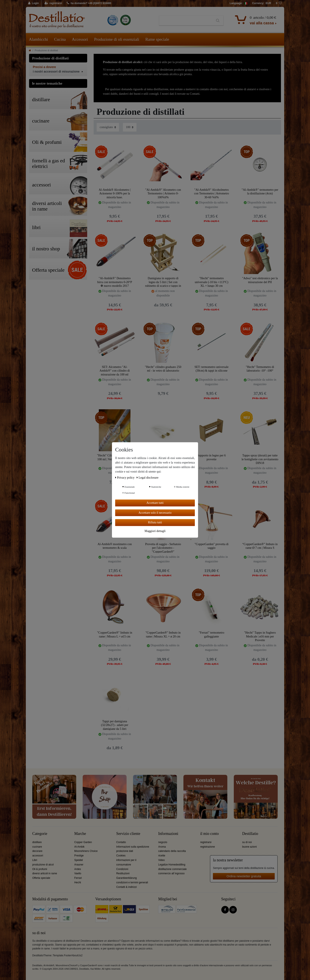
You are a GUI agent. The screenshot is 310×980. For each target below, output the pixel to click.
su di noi (247, 842)
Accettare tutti (155, 503)
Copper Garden (83, 842)
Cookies (121, 856)
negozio (163, 842)
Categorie (40, 834)
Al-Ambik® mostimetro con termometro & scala (115, 546)
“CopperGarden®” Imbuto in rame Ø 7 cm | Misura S (260, 546)
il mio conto (209, 834)
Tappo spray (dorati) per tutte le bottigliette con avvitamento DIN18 (260, 459)
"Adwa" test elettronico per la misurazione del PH (260, 280)
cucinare (37, 847)
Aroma (162, 847)
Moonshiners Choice (86, 851)
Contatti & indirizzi (126, 887)
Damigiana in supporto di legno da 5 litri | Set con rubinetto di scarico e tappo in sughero (163, 282)
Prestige (79, 856)
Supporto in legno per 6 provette (211, 457)
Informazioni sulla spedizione (133, 847)
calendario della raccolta (172, 851)
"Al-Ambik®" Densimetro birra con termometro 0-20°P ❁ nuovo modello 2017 (115, 282)
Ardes (78, 869)
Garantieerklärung (126, 878)
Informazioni (168, 834)
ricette (162, 856)
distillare (37, 842)
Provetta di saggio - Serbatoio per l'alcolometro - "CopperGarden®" (163, 548)
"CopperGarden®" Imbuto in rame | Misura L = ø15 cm (115, 635)
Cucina (60, 39)
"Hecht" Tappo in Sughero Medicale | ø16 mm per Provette (260, 636)
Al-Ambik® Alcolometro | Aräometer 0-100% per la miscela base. (115, 193)
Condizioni (122, 869)
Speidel (79, 860)
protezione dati (125, 851)
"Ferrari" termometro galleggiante (211, 635)
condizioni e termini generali (132, 882)
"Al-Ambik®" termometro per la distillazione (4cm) (260, 192)
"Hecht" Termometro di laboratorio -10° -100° (260, 369)
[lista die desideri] (279, 3)
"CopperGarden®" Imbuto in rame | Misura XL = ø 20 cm (163, 635)
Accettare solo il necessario (155, 513)
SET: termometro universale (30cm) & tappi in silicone (212, 369)
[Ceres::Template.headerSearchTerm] (186, 21)
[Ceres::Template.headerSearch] (218, 21)
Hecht (78, 882)
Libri (35, 860)
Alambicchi (38, 39)
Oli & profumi (40, 869)
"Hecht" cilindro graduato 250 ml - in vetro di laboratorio (163, 369)
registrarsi (206, 842)
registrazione (208, 847)
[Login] (34, 3)
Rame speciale (157, 39)
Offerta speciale (41, 878)
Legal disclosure (148, 478)
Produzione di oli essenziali (117, 39)
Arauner (79, 865)
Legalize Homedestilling (172, 865)
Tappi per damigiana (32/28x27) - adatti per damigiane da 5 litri (115, 725)
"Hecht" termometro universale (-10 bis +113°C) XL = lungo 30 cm (212, 282)
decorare (37, 851)
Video (161, 860)
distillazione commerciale (172, 869)
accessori (38, 856)
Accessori (80, 39)
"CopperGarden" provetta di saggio (212, 546)
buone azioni (249, 847)
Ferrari (78, 878)
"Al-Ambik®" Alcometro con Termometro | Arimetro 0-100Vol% (163, 193)
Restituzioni (123, 873)
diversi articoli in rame (45, 873)
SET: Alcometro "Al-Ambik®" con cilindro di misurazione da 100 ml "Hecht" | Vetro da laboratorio (115, 371)
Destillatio (250, 834)
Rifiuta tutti (155, 522)
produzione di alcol (43, 865)
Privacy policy (125, 478)
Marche (80, 834)
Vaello (78, 873)
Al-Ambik (79, 847)
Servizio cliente (128, 834)
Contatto (121, 842)
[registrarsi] (53, 3)
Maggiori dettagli (155, 531)
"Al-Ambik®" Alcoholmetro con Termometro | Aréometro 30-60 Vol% (211, 193)
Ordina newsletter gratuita (244, 876)
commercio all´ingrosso (171, 873)
